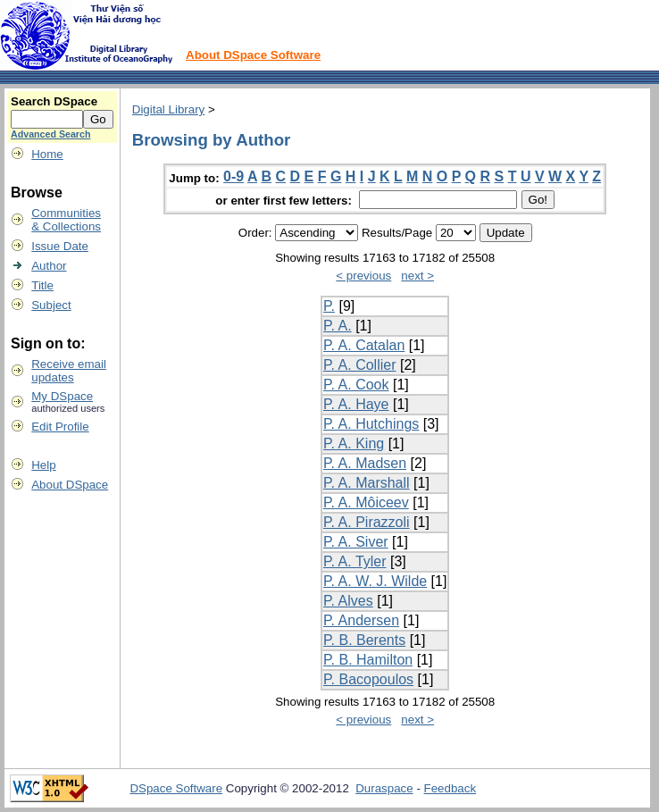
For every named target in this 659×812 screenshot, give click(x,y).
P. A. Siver (356, 542)
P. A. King (354, 444)
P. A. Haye (356, 404)
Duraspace (384, 788)
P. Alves (348, 601)
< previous (363, 276)
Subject (51, 305)
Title (42, 285)
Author (49, 266)
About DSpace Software (253, 55)
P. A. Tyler (355, 561)
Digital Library (168, 109)
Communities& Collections (66, 220)
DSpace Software (176, 788)
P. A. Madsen (365, 463)
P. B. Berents (364, 640)
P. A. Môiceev (366, 502)
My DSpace (62, 396)
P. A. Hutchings (371, 424)
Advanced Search (50, 134)
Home (47, 154)
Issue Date (60, 246)
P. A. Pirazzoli (367, 522)
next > (417, 276)
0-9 (234, 176)
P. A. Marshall (367, 483)
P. (329, 306)
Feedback (450, 788)
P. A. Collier (360, 365)
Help (43, 465)
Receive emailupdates (69, 371)
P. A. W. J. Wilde (375, 581)
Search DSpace (54, 101)
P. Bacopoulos (368, 679)
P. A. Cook (356, 385)
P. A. (338, 326)
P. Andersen (361, 620)
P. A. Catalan (364, 345)
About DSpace (70, 485)
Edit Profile (60, 427)
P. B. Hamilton (368, 660)
